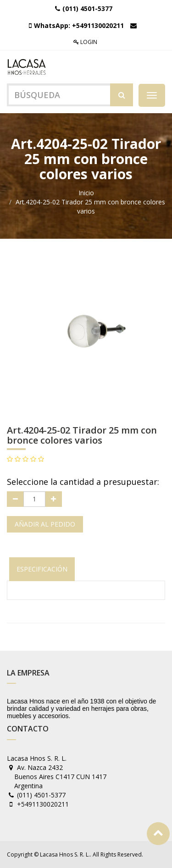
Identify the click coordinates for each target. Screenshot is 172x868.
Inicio (86, 193)
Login (85, 42)
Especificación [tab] (42, 569)
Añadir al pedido (45, 524)
